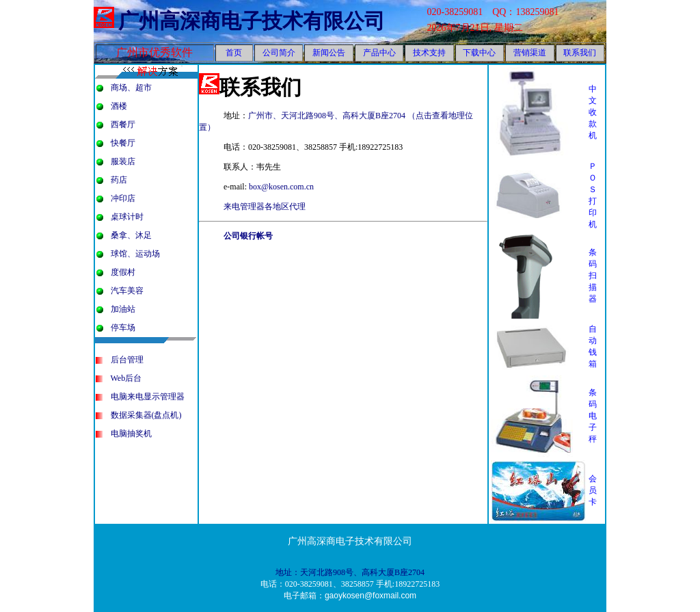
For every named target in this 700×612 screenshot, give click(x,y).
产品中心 (379, 53)
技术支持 (429, 53)
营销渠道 (530, 53)
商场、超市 (131, 88)
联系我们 (580, 53)
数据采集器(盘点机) (146, 415)
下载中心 (479, 53)
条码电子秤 (593, 416)
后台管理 (127, 360)
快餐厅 (123, 143)
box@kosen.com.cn (281, 187)
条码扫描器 (593, 276)
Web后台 (126, 378)
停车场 (123, 328)
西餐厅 (123, 124)
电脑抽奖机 (131, 434)
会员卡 (593, 490)
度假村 (123, 272)
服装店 (123, 161)
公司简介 (279, 53)
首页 (234, 53)
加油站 (123, 309)
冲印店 (123, 198)
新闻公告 (329, 53)
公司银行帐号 (248, 236)
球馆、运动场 (135, 254)
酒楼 (119, 106)
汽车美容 (127, 291)
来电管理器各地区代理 (265, 207)
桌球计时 (127, 217)
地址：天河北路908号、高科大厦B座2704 (350, 572)
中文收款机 (593, 112)
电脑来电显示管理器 (148, 397)
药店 (119, 180)
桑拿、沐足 (131, 235)
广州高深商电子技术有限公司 (252, 21)
